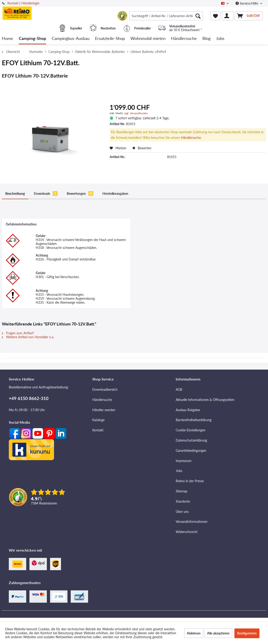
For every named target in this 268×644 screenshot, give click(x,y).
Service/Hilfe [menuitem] (247, 3)
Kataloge (98, 420)
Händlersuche (191, 138)
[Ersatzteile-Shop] (110, 39)
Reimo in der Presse (190, 481)
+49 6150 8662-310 (29, 398)
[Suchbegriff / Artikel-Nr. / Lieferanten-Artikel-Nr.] (166, 16)
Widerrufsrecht (187, 532)
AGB (179, 389)
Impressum (184, 461)
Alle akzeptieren (218, 633)
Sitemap (182, 491)
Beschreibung (15, 194)
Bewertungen (80, 194)
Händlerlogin (30, 3)
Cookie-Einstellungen (191, 430)
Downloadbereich (105, 389)
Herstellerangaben (115, 194)
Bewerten (142, 148)
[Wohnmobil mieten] (148, 39)
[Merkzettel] (215, 16)
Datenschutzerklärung (191, 440)
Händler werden (104, 410)
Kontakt (13, 3)
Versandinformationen (192, 522)
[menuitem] (166, 16)
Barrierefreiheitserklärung (194, 420)
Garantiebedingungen (191, 450)
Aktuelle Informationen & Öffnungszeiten (205, 400)
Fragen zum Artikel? (18, 333)
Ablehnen (194, 633)
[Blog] (206, 39)
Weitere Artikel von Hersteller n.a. (28, 337)
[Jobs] (220, 39)
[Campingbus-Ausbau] (71, 39)
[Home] (8, 39)
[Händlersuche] (184, 39)
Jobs (179, 471)
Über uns (182, 512)
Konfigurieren (247, 633)
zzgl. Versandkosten (136, 113)
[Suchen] (198, 16)
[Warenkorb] (249, 16)
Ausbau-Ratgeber (188, 410)
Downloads (46, 194)
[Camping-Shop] (32, 39)
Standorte (183, 501)
